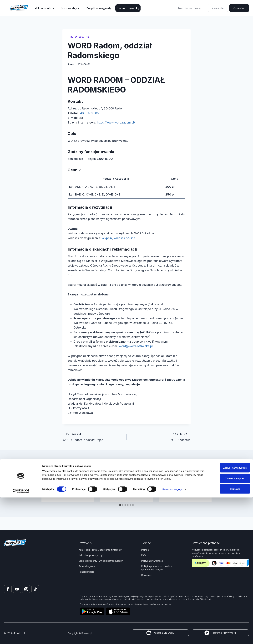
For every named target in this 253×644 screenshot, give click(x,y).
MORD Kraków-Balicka (64, 481)
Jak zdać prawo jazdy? (91, 555)
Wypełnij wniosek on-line (118, 238)
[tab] (120, 505)
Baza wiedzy (69, 8)
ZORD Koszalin (160, 437)
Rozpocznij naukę (128, 8)
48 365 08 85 (89, 113)
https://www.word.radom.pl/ (116, 122)
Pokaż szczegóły (172, 636)
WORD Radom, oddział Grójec (93, 437)
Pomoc (197, 8)
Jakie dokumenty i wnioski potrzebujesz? (101, 561)
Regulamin (147, 575)
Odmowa (226, 635)
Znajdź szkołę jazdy (99, 8)
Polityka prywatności (152, 561)
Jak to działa (43, 8)
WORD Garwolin (177, 481)
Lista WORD (78, 37)
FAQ (144, 555)
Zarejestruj (239, 8)
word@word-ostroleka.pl (136, 346)
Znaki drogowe (87, 566)
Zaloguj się (218, 8)
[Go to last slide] (47, 488)
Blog (181, 8)
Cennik (188, 8)
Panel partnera (87, 572)
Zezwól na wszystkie (226, 614)
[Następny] (206, 488)
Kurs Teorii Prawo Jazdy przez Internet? (100, 550)
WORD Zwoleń (117, 481)
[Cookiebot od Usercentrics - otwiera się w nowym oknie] (21, 638)
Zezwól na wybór (226, 625)
